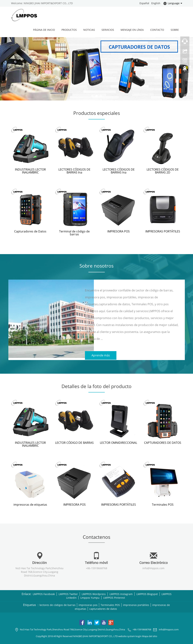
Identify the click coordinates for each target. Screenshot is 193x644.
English (156, 3)
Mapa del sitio (150, 636)
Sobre (175, 30)
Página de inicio (44, 30)
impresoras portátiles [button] (136, 605)
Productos (69, 30)
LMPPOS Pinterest (114, 597)
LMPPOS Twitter (68, 593)
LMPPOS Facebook (44, 593)
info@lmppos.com (153, 568)
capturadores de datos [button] (103, 608)
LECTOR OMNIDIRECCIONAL (119, 442)
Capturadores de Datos (30, 231)
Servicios (108, 30)
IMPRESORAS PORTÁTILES (163, 231)
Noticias (89, 30)
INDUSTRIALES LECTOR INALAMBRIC (30, 171)
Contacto (157, 30)
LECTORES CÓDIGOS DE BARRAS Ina (74, 171)
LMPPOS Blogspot (147, 593)
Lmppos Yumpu (90, 597)
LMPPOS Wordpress (94, 593)
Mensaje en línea (132, 30)
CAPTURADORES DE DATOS (163, 442)
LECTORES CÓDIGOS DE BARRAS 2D (163, 171)
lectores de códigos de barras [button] (58, 605)
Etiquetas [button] (30, 605)
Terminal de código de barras (74, 233)
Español (144, 3)
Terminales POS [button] (110, 605)
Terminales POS (163, 504)
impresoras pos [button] (88, 605)
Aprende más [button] (101, 355)
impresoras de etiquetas (30, 504)
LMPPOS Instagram (121, 593)
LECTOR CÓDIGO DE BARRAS (74, 442)
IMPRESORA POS (119, 231)
